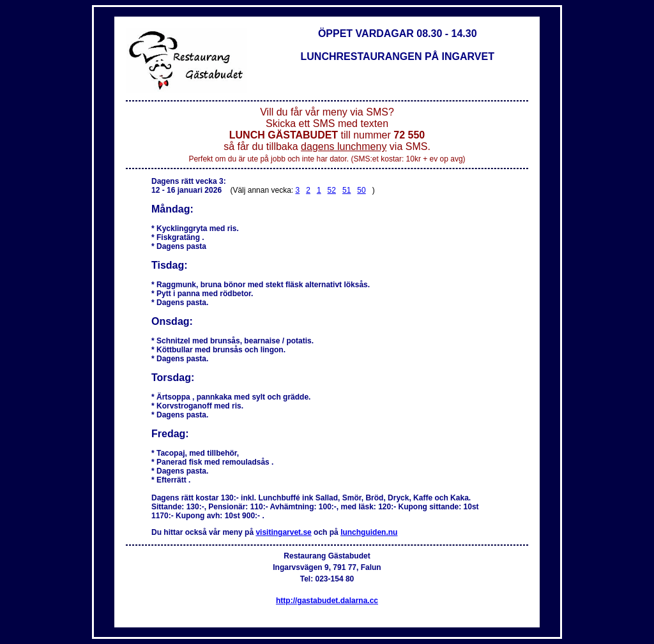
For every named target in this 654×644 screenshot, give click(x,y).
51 (346, 190)
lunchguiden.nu (369, 532)
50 (361, 190)
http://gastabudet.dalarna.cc (327, 601)
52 (332, 190)
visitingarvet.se (283, 532)
